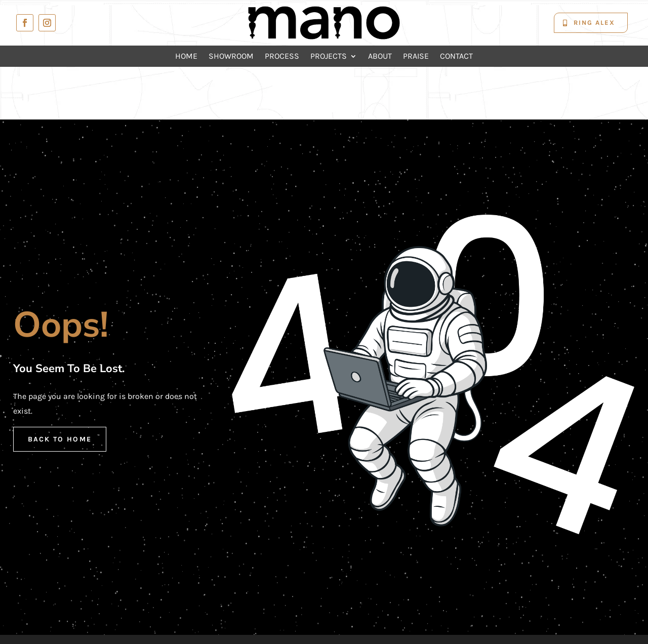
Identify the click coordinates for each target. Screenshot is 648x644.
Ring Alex (594, 23)
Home (186, 56)
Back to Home (60, 386)
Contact (456, 56)
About (380, 56)
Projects (329, 56)
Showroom (231, 56)
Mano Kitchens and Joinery (351, 615)
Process (282, 56)
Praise (416, 56)
